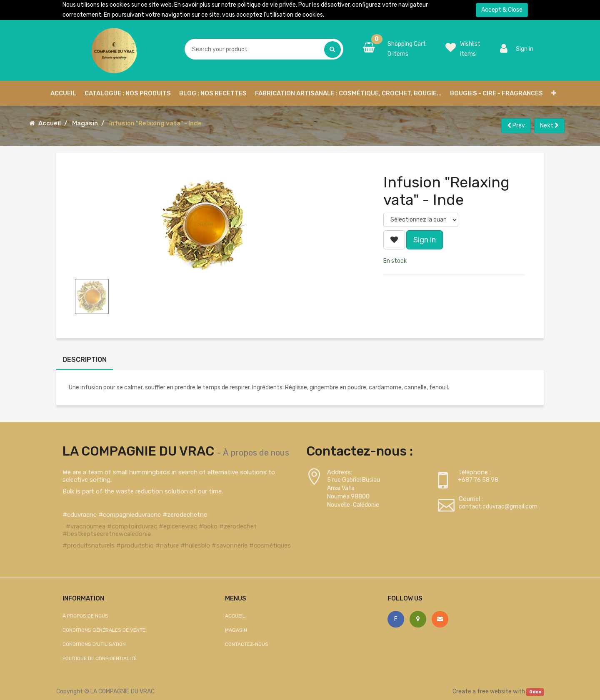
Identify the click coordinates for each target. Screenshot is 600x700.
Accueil (50, 123)
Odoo (535, 692)
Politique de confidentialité (100, 658)
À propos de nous (256, 453)
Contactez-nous (247, 644)
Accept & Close (502, 10)
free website (494, 691)
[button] (554, 93)
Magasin (85, 123)
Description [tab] (85, 360)
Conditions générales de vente (104, 630)
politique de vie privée (267, 5)
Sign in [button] (425, 240)
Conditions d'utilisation (94, 644)
